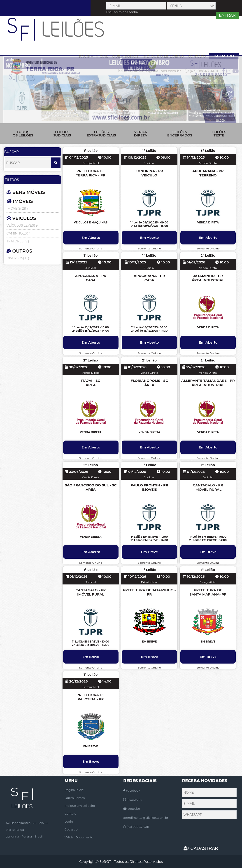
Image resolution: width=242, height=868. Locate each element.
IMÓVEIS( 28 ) (17, 209)
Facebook (132, 791)
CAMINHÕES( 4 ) (20, 233)
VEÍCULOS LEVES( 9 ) (23, 225)
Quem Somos (75, 798)
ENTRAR (227, 15)
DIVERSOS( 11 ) (18, 258)
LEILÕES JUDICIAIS (62, 134)
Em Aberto (91, 238)
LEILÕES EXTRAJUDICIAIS (101, 134)
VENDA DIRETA (141, 134)
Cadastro (71, 829)
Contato (70, 814)
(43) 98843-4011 (136, 827)
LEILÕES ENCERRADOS (180, 134)
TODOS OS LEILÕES (23, 134)
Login (69, 821)
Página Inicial (74, 790)
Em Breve (150, 552)
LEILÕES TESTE (219, 134)
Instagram (132, 800)
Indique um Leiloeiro (80, 806)
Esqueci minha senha (122, 12)
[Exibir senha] (212, 6)
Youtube (131, 809)
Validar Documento (79, 837)
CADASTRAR (201, 848)
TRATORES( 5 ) (18, 241)
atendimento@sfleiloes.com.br (146, 818)
